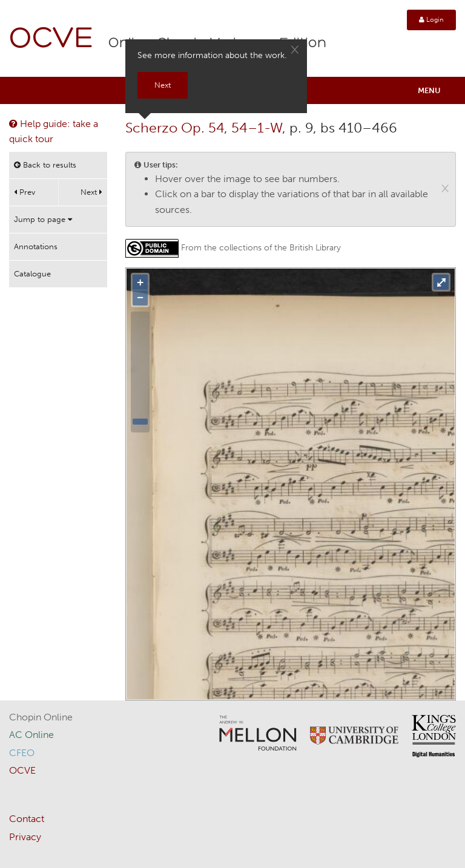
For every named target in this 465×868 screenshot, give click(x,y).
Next (91, 192)
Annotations (36, 246)
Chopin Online (41, 717)
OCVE (51, 40)
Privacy (25, 837)
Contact (27, 819)
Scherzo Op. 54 (175, 128)
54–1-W (257, 128)
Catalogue (32, 274)
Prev (25, 192)
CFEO (22, 753)
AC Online (31, 735)
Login (431, 20)
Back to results (45, 165)
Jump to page (43, 219)
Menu (429, 90)
